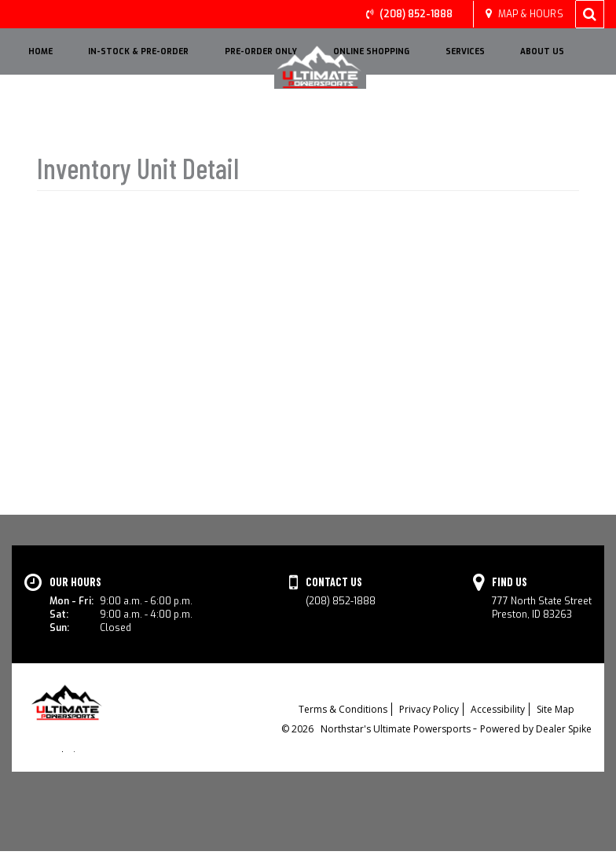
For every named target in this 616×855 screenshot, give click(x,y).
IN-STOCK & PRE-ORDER (138, 51)
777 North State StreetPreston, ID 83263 (542, 608)
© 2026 (301, 730)
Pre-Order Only (261, 51)
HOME (40, 51)
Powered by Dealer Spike (536, 730)
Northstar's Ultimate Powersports (397, 730)
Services (465, 51)
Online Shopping (371, 51)
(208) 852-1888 (416, 14)
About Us (542, 51)
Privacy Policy (429, 711)
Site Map (555, 711)
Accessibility (498, 711)
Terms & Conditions (343, 711)
